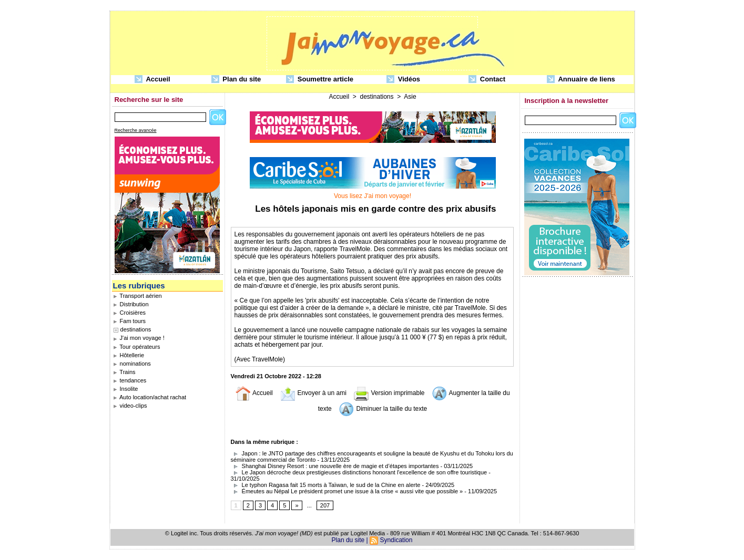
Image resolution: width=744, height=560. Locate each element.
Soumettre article (320, 80)
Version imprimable (389, 393)
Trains (124, 372)
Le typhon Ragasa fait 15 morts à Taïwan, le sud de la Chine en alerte (326, 485)
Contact (487, 80)
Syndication (396, 540)
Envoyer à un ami (313, 393)
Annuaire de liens (581, 80)
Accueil (152, 80)
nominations (132, 364)
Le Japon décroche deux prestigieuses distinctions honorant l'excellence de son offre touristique (359, 472)
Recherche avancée (136, 130)
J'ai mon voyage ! (139, 338)
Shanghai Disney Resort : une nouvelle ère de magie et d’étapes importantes (335, 466)
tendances (130, 380)
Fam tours (130, 321)
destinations (136, 329)
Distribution (131, 304)
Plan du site (236, 80)
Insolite (126, 389)
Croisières (130, 313)
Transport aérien (137, 296)
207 (325, 505)
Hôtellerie (129, 355)
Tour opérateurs (137, 347)
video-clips (130, 406)
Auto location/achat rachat (150, 397)
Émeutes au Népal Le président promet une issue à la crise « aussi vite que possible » (347, 491)
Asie (410, 97)
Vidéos (403, 80)
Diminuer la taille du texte (383, 409)
